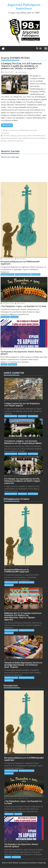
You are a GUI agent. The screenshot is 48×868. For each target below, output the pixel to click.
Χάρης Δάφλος (21, 72)
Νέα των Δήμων (33, 416)
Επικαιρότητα (14, 130)
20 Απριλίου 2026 (11, 476)
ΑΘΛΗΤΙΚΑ (6, 136)
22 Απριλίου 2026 (7, 259)
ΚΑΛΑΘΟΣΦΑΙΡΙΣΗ (40, 138)
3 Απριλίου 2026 (10, 610)
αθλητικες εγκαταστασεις (18, 136)
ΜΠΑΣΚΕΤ (4, 141)
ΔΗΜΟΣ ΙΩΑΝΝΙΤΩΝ (11, 416)
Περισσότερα (7, 125)
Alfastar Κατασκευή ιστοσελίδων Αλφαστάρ (29, 863)
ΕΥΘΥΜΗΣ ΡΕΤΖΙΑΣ (27, 138)
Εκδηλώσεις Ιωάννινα (7, 274)
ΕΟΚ (19, 138)
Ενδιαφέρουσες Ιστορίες (23, 274)
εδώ (17, 157)
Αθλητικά (6, 130)
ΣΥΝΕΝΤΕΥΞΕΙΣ (24, 130)
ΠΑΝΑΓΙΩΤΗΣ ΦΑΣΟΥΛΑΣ (16, 141)
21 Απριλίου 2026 (7, 349)
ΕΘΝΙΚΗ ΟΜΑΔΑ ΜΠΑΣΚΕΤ (9, 138)
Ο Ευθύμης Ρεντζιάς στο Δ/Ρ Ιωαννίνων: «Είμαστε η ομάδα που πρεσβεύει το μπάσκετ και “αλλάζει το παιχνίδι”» (22, 66)
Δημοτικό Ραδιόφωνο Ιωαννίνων (24, 7)
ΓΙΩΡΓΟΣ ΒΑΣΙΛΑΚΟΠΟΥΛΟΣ (36, 136)
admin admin (20, 303)
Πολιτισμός (14, 317)
